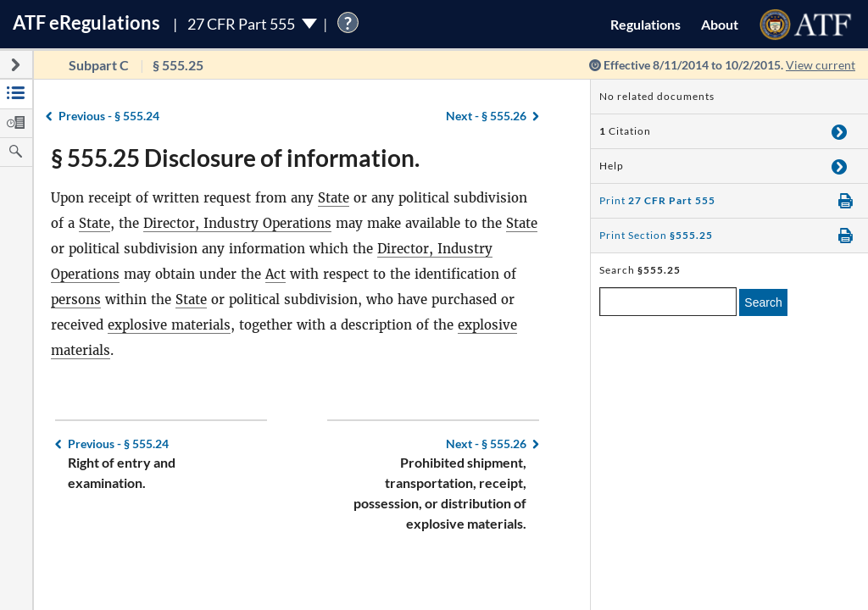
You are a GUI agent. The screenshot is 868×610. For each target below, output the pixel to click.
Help (612, 166)
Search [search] (763, 302)
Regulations (645, 24)
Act (275, 274)
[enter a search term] (668, 302)
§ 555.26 (486, 116)
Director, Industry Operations (237, 223)
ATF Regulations (86, 22)
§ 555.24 (109, 116)
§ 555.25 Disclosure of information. (235, 158)
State (334, 198)
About (720, 24)
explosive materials (169, 325)
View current (821, 65)
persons (76, 299)
